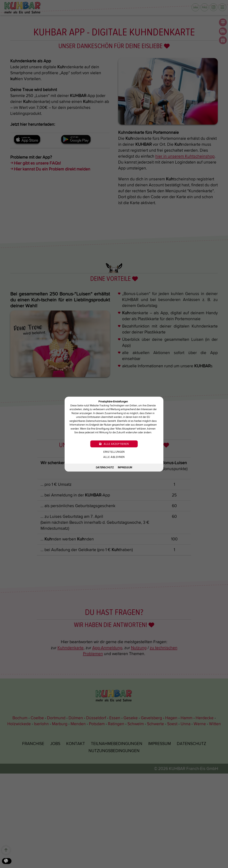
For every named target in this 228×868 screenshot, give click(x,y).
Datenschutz (105, 467)
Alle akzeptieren (114, 444)
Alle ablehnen (114, 457)
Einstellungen (114, 452)
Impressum (125, 467)
